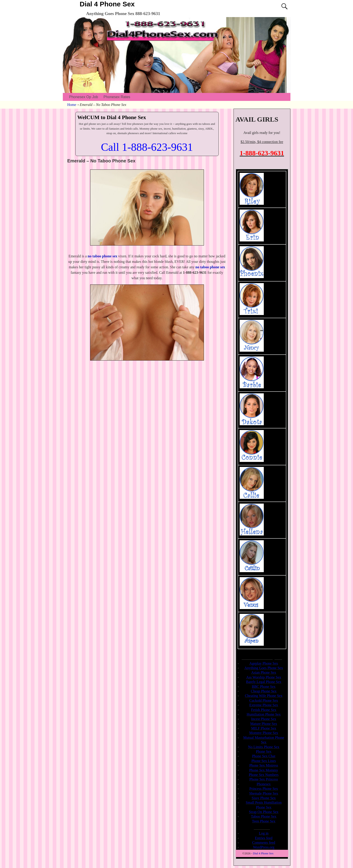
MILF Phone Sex (264, 728)
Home (72, 105)
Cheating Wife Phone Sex (264, 696)
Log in (264, 833)
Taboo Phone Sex (264, 816)
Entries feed (264, 838)
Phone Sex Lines (264, 761)
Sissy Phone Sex (264, 798)
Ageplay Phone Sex (264, 663)
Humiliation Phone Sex (264, 714)
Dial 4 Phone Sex (107, 4)
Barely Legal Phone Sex (264, 682)
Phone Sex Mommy (264, 770)
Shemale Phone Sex (264, 793)
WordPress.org (264, 847)
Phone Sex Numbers (264, 775)
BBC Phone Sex (264, 687)
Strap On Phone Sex (264, 812)
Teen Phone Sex (264, 821)
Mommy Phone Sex (264, 733)
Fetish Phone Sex (264, 710)
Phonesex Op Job (84, 97)
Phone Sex (264, 751)
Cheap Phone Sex (264, 691)
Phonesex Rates (117, 97)
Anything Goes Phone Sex (264, 668)
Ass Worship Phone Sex (264, 677)
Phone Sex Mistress (264, 765)
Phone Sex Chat (264, 756)
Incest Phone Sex (264, 719)
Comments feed (264, 843)
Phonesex (264, 784)
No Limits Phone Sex (264, 747)
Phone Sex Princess (264, 779)
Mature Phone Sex (264, 724)
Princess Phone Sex (264, 789)
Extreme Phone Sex (264, 705)
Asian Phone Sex (264, 672)
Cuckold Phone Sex (264, 700)
